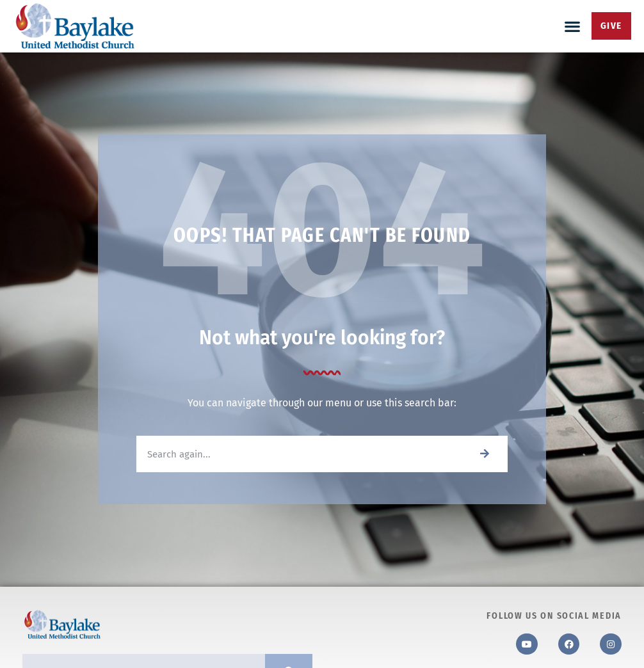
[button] (573, 26)
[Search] (484, 454)
